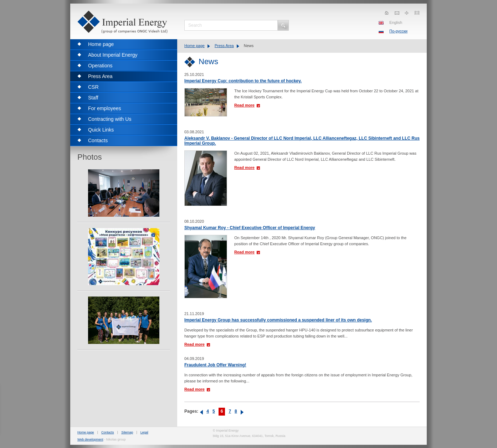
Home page (194, 46)
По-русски (398, 31)
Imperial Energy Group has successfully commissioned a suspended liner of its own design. (278, 320)
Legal (144, 432)
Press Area (224, 46)
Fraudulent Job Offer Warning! (215, 365)
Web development (90, 439)
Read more (244, 105)
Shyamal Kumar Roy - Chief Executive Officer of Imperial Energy (250, 228)
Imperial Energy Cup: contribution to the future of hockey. (243, 81)
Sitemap (127, 432)
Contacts (108, 432)
